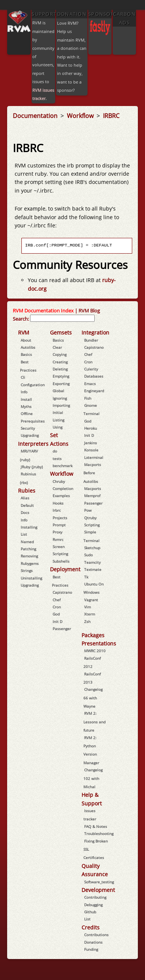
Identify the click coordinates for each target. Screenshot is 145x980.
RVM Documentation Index (43, 311)
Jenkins (91, 443)
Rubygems (30, 563)
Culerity (91, 369)
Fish (88, 398)
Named (27, 542)
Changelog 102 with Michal (93, 778)
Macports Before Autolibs (92, 473)
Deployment (65, 569)
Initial (58, 412)
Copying (60, 354)
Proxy (57, 532)
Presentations (99, 643)
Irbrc (57, 510)
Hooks (58, 503)
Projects (60, 518)
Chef (57, 600)
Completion (63, 489)
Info (24, 392)
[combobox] (62, 318)
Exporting (61, 384)
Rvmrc (58, 539)
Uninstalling (31, 578)
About (26, 340)
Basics (26, 354)
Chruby (59, 481)
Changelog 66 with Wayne (93, 698)
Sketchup (92, 548)
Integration (95, 332)
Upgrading (30, 435)
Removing (29, 556)
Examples (61, 496)
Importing (61, 405)
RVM (24, 332)
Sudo (88, 555)
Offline (27, 414)
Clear (57, 347)
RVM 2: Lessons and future (94, 722)
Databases (94, 376)
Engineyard (94, 391)
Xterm (90, 614)
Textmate (93, 569)
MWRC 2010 (95, 651)
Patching (28, 549)
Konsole (91, 450)
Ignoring (60, 398)
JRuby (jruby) (32, 467)
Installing (29, 527)
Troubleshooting (99, 834)
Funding (91, 949)
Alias (25, 498)
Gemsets (61, 332)
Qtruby (90, 518)
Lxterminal (94, 457)
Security (28, 428)
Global (58, 391)
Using (57, 427)
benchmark (63, 466)
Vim (88, 607)
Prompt (59, 525)
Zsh (87, 621)
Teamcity (92, 562)
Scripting (60, 554)
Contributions (96, 935)
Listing (58, 420)
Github (90, 912)
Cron (57, 607)
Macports (93, 489)
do (55, 451)
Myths (26, 406)
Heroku (91, 428)
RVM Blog (89, 311)
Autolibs (28, 347)
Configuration (33, 385)
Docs (25, 512)
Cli (23, 377)
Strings (27, 571)
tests (57, 459)
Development (98, 890)
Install (26, 399)
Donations (93, 942)
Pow (88, 510)
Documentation (36, 116)
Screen (59, 547)
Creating (60, 362)
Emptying (61, 376)
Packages (93, 635)
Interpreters (33, 444)
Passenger (62, 629)
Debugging (93, 905)
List (24, 534)
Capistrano (62, 592)
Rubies (27, 491)
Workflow (81, 116)
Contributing (95, 897)
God (56, 614)
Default (27, 505)
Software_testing (99, 882)
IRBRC (111, 116)
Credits (91, 927)
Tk (86, 577)
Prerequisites (33, 421)
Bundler (91, 340)
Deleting (60, 369)
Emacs (90, 384)
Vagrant (91, 600)
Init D (57, 621)
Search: (21, 319)
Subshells (61, 561)
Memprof (92, 496)
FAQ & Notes (96, 826)
